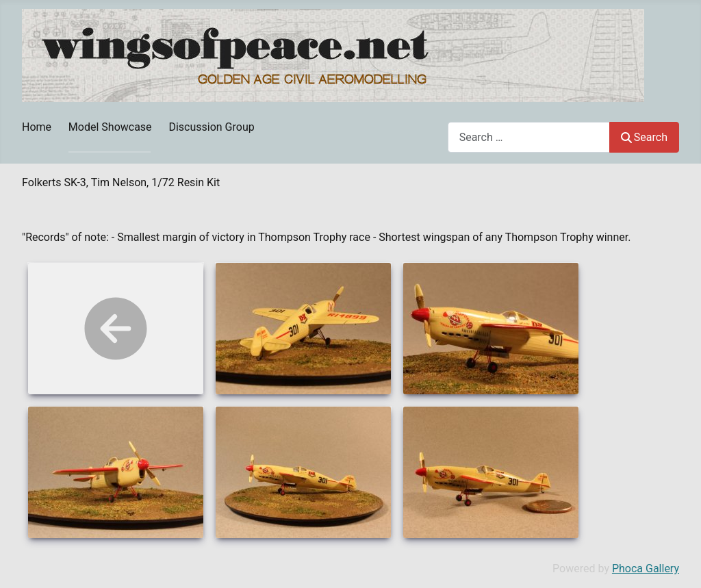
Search (644, 137)
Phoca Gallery (646, 568)
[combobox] (529, 137)
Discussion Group (211, 127)
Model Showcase (110, 127)
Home (37, 127)
